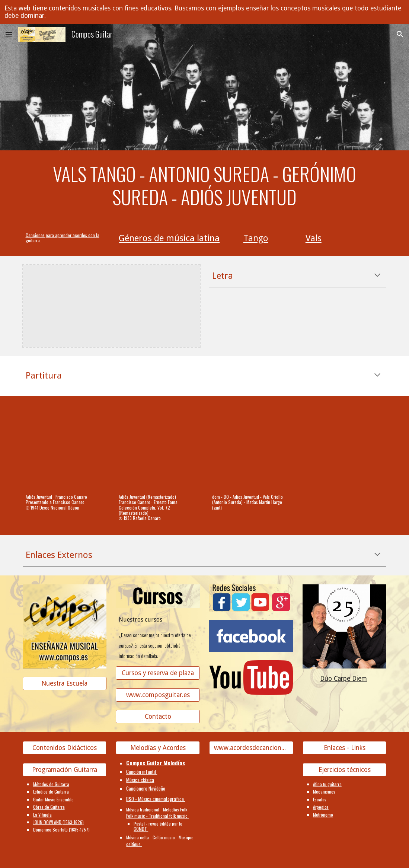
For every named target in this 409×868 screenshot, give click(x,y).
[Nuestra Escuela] (65, 684)
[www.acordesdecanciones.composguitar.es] (251, 748)
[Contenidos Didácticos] (65, 748)
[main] (205, 186)
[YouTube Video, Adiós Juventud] (65, 447)
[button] (9, 34)
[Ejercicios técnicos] (345, 770)
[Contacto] (158, 717)
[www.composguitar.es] (158, 695)
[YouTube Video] (251, 447)
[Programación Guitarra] (65, 770)
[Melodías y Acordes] (158, 748)
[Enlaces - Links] (345, 748)
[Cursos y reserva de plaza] (158, 673)
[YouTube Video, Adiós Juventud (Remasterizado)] (158, 447)
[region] (204, 12)
